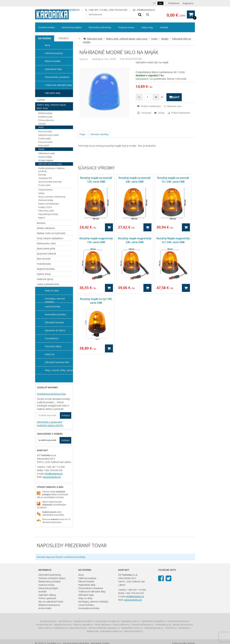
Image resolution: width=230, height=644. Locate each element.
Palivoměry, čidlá (46, 211)
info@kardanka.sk (146, 10)
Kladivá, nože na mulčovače (51, 233)
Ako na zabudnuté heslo (51, 602)
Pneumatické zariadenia (57, 77)
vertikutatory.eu (163, 624)
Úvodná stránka (46, 27)
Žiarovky (42, 175)
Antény (41, 193)
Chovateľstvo (52, 338)
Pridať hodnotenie (179, 113)
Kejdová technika (46, 269)
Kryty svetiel (44, 146)
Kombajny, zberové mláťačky (55, 300)
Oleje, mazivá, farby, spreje (59, 370)
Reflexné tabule (45, 113)
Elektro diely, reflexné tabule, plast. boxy (127, 39)
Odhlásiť (65, 440)
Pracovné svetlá (45, 142)
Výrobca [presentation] (64, 38)
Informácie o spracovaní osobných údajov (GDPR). (50, 424)
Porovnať (144, 113)
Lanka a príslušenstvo (48, 284)
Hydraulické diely (53, 69)
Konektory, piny (45, 117)
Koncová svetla (45, 132)
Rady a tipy (147, 27)
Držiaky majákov (46, 160)
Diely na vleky (52, 291)
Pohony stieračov (46, 120)
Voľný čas (50, 354)
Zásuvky (42, 124)
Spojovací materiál (46, 254)
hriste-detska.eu (103, 624)
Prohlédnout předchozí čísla (51, 394)
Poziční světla (44, 185)
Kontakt (164, 27)
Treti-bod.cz (171, 628)
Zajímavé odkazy (47, 595)
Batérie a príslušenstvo (49, 204)
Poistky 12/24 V (45, 207)
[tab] (45, 38)
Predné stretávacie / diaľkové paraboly (51, 170)
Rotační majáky (45, 157)
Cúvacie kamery (45, 190)
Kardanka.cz (184, 628)
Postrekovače (44, 264)
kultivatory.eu (61, 628)
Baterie (42, 218)
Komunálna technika (55, 314)
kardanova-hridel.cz (84, 621)
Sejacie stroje (44, 274)
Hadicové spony (45, 279)
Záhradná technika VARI (57, 362)
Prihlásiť (66, 415)
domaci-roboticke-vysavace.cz (104, 628)
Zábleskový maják (46, 153)
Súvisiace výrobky (99, 134)
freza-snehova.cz (122, 624)
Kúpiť (174, 97)
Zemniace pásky (46, 200)
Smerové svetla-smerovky (50, 182)
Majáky (165, 39)
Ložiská (41, 100)
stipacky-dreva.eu (63, 624)
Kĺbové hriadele (53, 61)
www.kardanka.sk (52, 477)
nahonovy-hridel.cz (133, 631)
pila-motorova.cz (78, 628)
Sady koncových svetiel (49, 135)
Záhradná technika (54, 322)
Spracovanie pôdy (46, 248)
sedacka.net (93, 631)
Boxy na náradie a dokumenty (52, 197)
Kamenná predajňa (72, 27)
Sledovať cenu (173, 106)
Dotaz (159, 113)
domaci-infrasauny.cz (143, 624)
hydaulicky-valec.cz (131, 621)
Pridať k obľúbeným (149, 106)
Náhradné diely (95, 39)
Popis (82, 134)
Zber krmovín (44, 259)
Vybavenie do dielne (55, 330)
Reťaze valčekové (46, 228)
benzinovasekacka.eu (178, 621)
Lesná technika (52, 306)
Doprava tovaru (126, 27)
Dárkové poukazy (54, 53)
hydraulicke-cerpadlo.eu (154, 621)
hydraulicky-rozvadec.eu (107, 621)
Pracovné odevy (53, 346)
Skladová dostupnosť (49, 605)
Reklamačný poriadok (49, 581)
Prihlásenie (174, 3)
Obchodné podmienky (100, 27)
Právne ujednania (47, 598)
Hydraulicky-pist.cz (154, 628)
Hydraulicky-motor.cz (132, 628)
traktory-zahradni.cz (83, 624)
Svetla (154, 39)
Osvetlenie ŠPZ (45, 178)
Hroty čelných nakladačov (50, 238)
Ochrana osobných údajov (52, 578)
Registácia (188, 3)
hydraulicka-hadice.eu (111, 631)
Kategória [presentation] (45, 38)
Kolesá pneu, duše (46, 243)
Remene (41, 223)
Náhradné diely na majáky (50, 164)
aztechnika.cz (65, 621)
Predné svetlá (44, 139)
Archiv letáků (45, 608)
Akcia (47, 45)
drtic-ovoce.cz (46, 628)
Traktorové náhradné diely (58, 85)
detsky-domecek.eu (183, 624)
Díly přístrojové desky (48, 214)
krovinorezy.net (44, 624)
